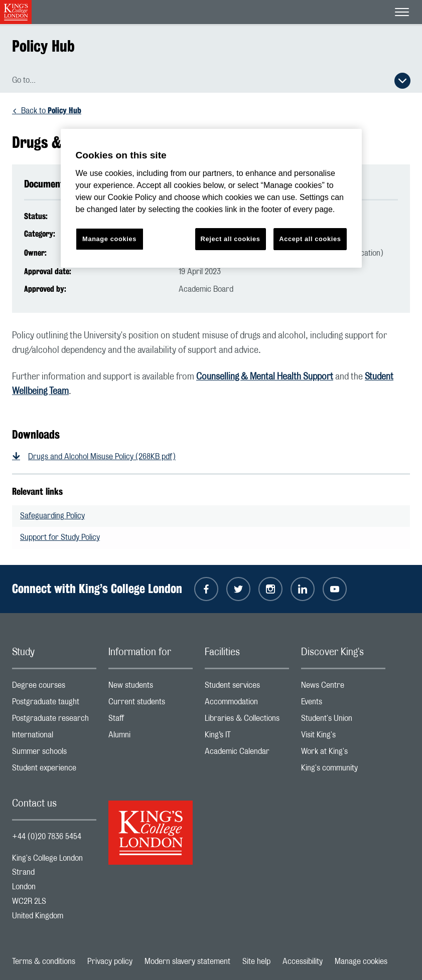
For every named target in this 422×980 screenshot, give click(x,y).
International (54, 737)
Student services (247, 688)
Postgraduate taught (54, 704)
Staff (151, 721)
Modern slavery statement (187, 961)
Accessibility (303, 961)
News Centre (343, 688)
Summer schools (54, 754)
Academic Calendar (247, 754)
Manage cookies (361, 961)
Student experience (54, 770)
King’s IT (247, 737)
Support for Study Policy (60, 537)
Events (343, 704)
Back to (51, 111)
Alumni (151, 737)
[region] (211, 198)
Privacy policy (110, 961)
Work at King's (343, 754)
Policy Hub (43, 46)
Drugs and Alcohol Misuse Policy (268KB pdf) (102, 457)
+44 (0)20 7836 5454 (47, 837)
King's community (343, 770)
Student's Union (343, 721)
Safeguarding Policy (52, 516)
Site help (256, 961)
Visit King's (343, 737)
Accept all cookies (310, 239)
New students (151, 688)
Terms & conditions (44, 961)
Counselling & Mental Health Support (265, 377)
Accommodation (247, 704)
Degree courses (54, 688)
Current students (151, 704)
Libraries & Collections (247, 721)
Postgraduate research (54, 721)
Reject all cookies (231, 239)
